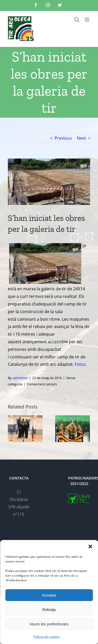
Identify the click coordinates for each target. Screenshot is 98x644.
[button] (90, 547)
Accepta (49, 595)
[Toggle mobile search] (77, 20)
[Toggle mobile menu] (87, 20)
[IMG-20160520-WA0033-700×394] (49, 182)
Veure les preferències (49, 624)
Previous (63, 138)
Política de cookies (47, 637)
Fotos (80, 364)
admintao (20, 378)
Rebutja (49, 610)
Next (81, 138)
